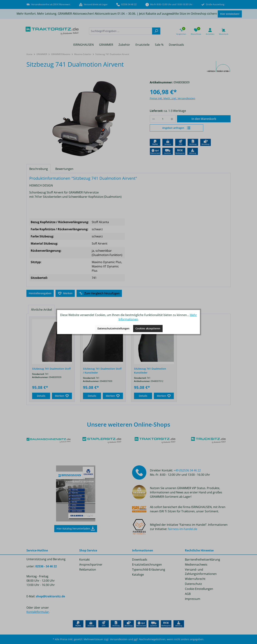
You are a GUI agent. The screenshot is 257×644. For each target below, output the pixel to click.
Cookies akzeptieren (148, 328)
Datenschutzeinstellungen (113, 328)
